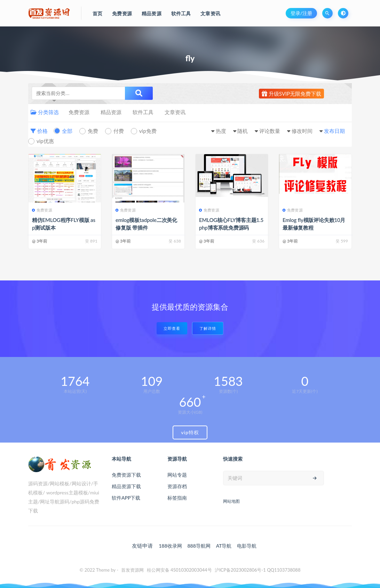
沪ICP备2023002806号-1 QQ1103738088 (258, 570)
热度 (221, 131)
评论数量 (270, 131)
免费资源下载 (126, 475)
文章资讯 (175, 112)
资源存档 (177, 486)
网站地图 (231, 501)
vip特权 (190, 432)
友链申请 (142, 546)
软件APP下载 (126, 498)
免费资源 (79, 112)
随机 (243, 131)
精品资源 (111, 112)
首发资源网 (132, 570)
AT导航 (224, 546)
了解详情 (208, 328)
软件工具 (143, 112)
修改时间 (302, 131)
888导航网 (199, 546)
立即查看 (172, 328)
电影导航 (247, 546)
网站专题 (177, 475)
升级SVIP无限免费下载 (291, 94)
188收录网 (170, 546)
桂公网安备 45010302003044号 (179, 570)
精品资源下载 (126, 486)
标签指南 (177, 498)
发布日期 (334, 131)
